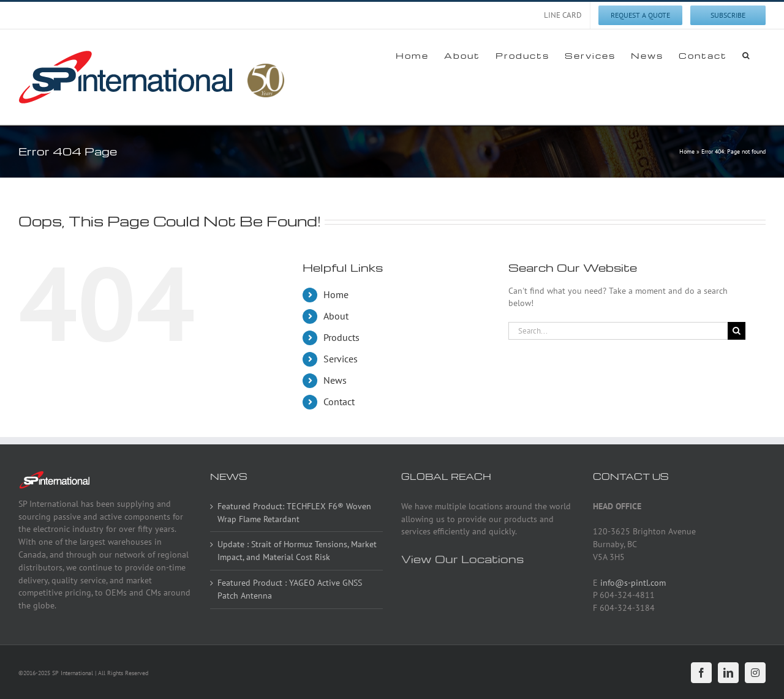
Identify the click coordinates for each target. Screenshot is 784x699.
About (336, 316)
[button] (746, 55)
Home (687, 151)
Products (341, 337)
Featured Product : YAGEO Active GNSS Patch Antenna (290, 589)
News (335, 380)
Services (341, 359)
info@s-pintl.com (633, 583)
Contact (339, 402)
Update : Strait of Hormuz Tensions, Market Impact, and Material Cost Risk (297, 551)
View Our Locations (462, 559)
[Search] (737, 331)
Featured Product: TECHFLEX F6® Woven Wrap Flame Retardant (294, 513)
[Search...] (618, 331)
